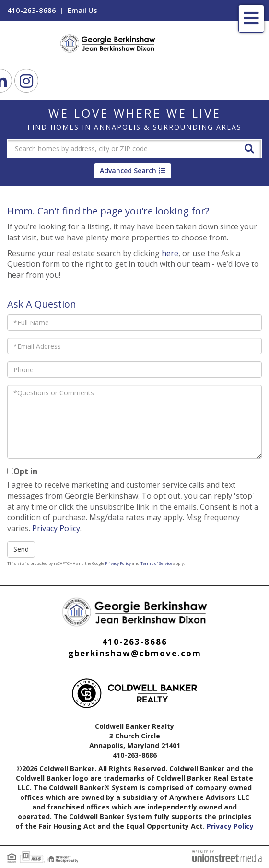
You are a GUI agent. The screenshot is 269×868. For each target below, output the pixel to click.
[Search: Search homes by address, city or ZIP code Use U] (123, 149)
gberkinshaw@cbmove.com (135, 653)
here (170, 253)
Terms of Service (156, 563)
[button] (249, 148)
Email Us (82, 10)
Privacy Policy (56, 528)
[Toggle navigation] (251, 19)
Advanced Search (128, 171)
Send (21, 549)
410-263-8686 (32, 10)
